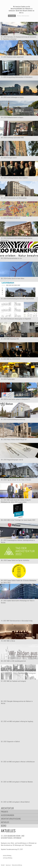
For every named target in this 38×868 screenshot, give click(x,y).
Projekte (5, 812)
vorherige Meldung (8, 858)
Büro (4, 826)
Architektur (7, 808)
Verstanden (12, 16)
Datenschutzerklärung (17, 865)
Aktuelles (5, 822)
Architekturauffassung (11, 819)
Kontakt (3, 865)
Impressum (8, 865)
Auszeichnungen (8, 815)
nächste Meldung (7, 855)
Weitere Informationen (23, 16)
